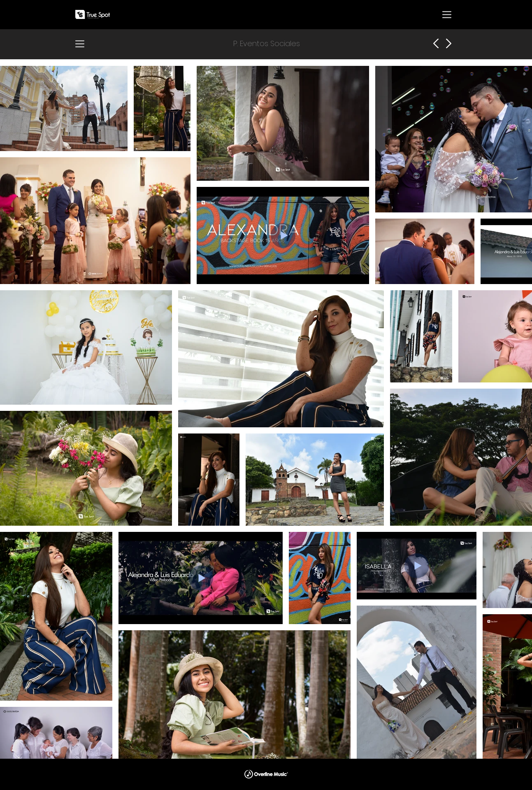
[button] (447, 14)
